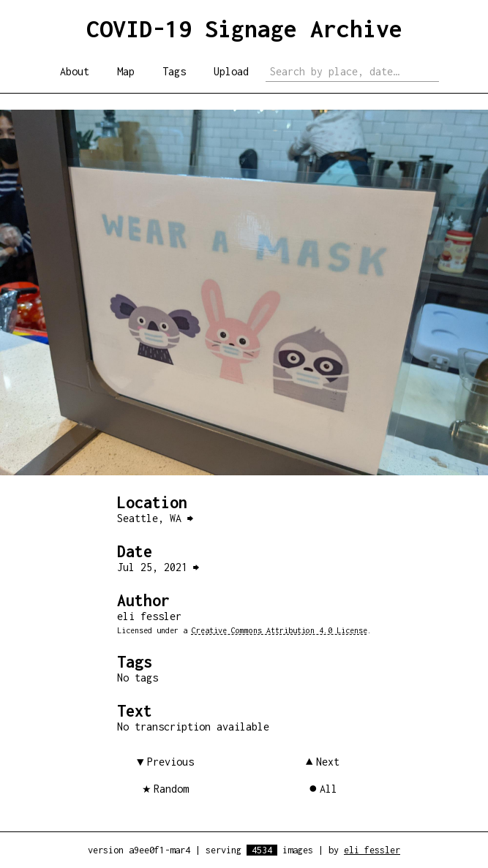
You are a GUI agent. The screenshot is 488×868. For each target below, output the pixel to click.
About (75, 71)
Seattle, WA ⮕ (155, 518)
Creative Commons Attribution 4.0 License (279, 630)
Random (171, 789)
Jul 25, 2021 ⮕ (158, 567)
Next (328, 762)
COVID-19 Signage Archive (244, 29)
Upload (231, 71)
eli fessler (372, 850)
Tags (174, 71)
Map (126, 71)
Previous (170, 762)
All (329, 789)
